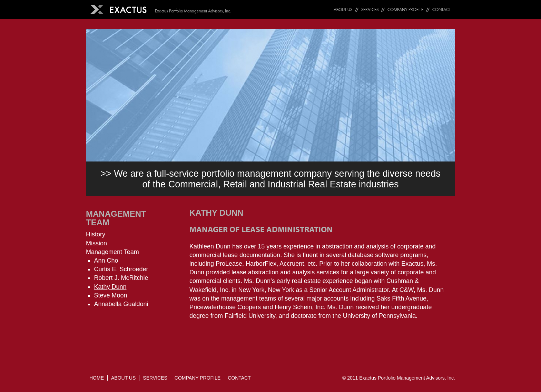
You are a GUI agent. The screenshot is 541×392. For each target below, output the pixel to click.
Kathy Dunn (110, 287)
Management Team (116, 218)
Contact (441, 9)
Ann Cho (106, 261)
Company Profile (405, 9)
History (96, 234)
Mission (96, 243)
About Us (343, 9)
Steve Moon (110, 295)
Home (97, 378)
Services (370, 9)
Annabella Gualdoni (121, 304)
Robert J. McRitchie (121, 278)
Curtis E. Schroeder (121, 269)
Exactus (368, 378)
